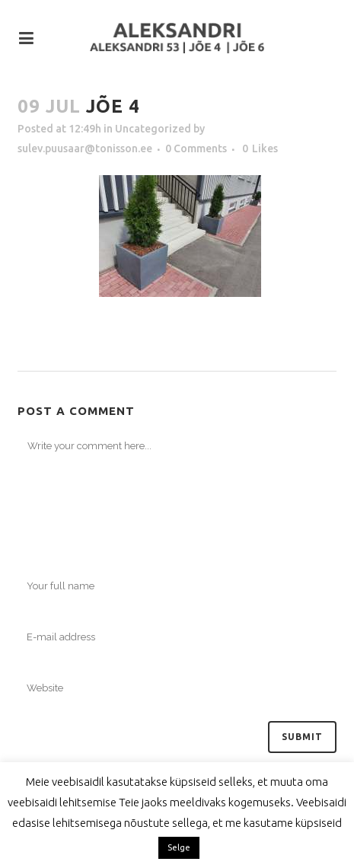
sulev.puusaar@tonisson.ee (85, 148)
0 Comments (196, 148)
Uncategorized (153, 129)
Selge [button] (179, 847)
